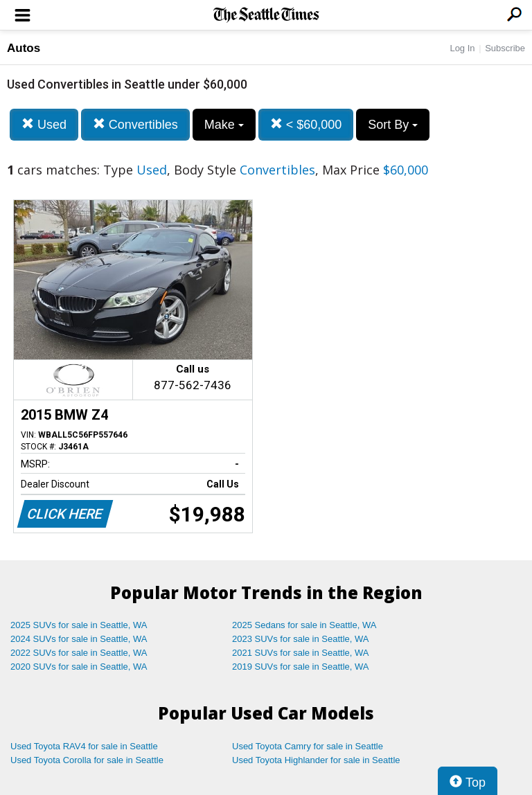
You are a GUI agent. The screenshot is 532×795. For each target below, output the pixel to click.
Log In (462, 48)
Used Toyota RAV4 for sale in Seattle (84, 746)
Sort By (393, 125)
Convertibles (135, 124)
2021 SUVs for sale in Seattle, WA (301, 653)
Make (224, 125)
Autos (24, 48)
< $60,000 (306, 124)
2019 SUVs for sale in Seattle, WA (301, 667)
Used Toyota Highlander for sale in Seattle (316, 760)
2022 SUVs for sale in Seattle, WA (79, 653)
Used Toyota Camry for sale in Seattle (308, 746)
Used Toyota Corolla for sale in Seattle (87, 760)
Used (44, 124)
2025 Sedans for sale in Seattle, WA (304, 625)
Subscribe (505, 48)
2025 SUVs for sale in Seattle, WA (79, 625)
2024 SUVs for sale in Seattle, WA (79, 639)
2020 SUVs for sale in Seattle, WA (79, 667)
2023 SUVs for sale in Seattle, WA (301, 639)
